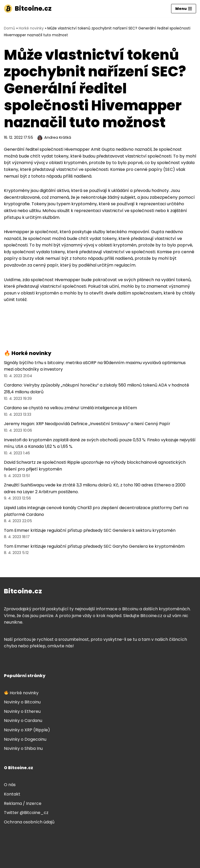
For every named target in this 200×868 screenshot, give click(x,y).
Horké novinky (31, 28)
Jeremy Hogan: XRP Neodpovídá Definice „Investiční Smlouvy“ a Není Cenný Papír (87, 424)
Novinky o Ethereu (22, 711)
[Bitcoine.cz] (28, 9)
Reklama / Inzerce (23, 803)
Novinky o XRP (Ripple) (27, 730)
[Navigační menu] (184, 9)
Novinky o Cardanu (23, 721)
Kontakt (12, 794)
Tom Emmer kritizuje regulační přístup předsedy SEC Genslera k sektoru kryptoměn (90, 530)
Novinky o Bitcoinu (22, 702)
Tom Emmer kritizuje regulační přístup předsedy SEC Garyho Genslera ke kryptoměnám (94, 546)
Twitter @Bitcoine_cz (26, 813)
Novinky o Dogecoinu (25, 739)
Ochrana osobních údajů (29, 822)
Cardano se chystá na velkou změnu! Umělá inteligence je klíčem (70, 408)
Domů (10, 28)
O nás (10, 785)
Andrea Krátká (58, 137)
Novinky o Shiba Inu (23, 748)
